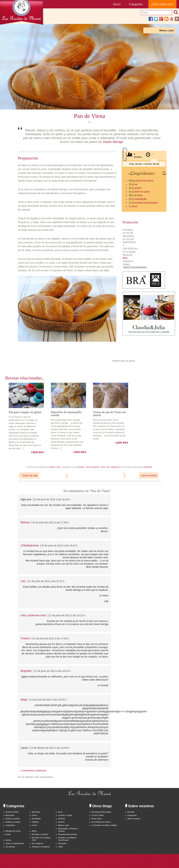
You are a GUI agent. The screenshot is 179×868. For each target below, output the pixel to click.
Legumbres (10, 825)
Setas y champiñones (15, 843)
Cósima (25, 638)
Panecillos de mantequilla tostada (66, 414)
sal (136, 184)
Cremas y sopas (65, 815)
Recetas (131, 812)
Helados (35, 822)
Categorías (136, 4)
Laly (23, 581)
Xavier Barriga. (113, 142)
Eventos (62, 819)
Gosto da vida (30, 475)
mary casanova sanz (33, 615)
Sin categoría (37, 843)
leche (140, 195)
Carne (34, 815)
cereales (81, 467)
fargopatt (26, 671)
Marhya (25, 522)
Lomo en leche (149, 475)
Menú (34, 831)
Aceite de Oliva (12, 812)
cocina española (92, 467)
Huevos (61, 822)
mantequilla (140, 199)
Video (60, 847)
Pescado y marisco (40, 834)
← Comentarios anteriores (32, 771)
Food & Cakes (98, 815)
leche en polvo (142, 192)
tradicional (115, 467)
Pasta (8, 834)
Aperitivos (36, 812)
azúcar (138, 188)
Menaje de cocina (13, 831)
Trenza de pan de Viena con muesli (109, 414)
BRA (125, 258)
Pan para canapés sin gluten (25, 412)
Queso (8, 840)
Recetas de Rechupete (101, 812)
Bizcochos (10, 815)
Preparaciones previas (68, 834)
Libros (34, 825)
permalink (148, 467)
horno (103, 467)
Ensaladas (36, 819)
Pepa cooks (97, 819)
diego (24, 700)
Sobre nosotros (134, 819)
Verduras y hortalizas (41, 847)
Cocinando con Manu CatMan (104, 825)
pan (108, 467)
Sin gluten (62, 843)
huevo (134, 206)
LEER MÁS (38, 452)
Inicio (117, 4)
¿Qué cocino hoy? (162, 4)
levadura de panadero (146, 203)
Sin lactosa (10, 847)
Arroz (60, 812)
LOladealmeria (30, 545)
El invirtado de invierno (101, 822)
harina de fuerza (144, 181)
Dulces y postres (13, 819)
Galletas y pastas (13, 822)
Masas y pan (167, 30)
